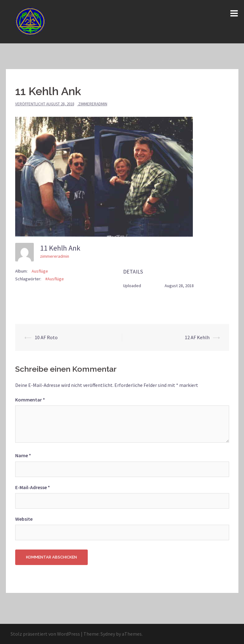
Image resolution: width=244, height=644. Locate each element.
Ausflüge (40, 271)
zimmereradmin (93, 104)
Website (24, 519)
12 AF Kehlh (197, 337)
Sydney (108, 634)
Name (23, 455)
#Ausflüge (55, 279)
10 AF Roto (46, 337)
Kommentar (30, 400)
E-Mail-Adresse (33, 487)
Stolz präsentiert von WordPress (45, 634)
